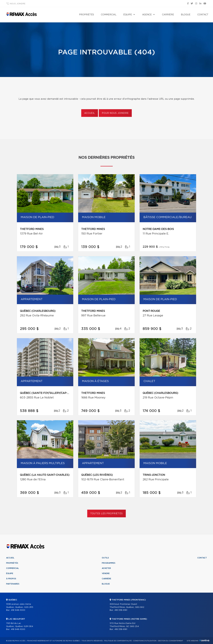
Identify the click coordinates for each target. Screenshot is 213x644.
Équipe (128, 15)
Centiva (204, 640)
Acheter (106, 568)
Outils (105, 558)
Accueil (90, 113)
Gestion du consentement (170, 641)
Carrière (168, 15)
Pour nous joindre (115, 113)
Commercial (109, 15)
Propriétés (87, 15)
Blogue (186, 15)
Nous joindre (18, 4)
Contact (203, 15)
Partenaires (13, 584)
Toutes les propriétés (106, 514)
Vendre (106, 573)
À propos (11, 579)
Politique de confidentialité (118, 641)
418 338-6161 (121, 610)
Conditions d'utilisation (145, 641)
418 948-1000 (18, 610)
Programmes (109, 563)
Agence (147, 15)
